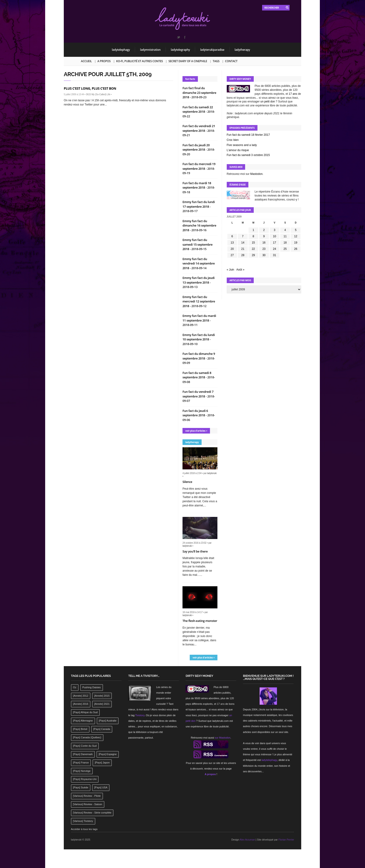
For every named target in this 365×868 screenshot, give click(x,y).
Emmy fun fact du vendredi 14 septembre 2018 (199, 263)
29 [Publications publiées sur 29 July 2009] (253, 255)
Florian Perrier (286, 840)
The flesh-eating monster (200, 621)
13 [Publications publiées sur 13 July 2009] (232, 243)
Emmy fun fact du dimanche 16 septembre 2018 (199, 225)
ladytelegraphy (180, 50)
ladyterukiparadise (212, 50)
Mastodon (256, 174)
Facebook (185, 37)
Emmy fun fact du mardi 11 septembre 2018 (199, 318)
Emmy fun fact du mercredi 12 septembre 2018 (199, 301)
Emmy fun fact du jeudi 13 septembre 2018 (199, 280)
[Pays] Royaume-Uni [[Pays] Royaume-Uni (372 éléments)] (85, 779)
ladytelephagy (121, 50)
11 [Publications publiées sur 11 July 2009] (285, 236)
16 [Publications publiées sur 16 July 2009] (264, 243)
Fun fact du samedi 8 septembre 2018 (197, 375)
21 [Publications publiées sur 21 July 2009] (243, 249)
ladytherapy (242, 50)
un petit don (268, 102)
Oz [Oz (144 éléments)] (75, 687)
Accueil (86, 61)
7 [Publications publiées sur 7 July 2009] (243, 236)
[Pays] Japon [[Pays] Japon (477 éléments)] (102, 763)
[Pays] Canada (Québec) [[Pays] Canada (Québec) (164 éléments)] (87, 737)
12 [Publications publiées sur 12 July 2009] (296, 236)
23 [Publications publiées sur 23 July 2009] (264, 249)
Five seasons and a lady (242, 145)
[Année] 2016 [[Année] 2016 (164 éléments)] (81, 704)
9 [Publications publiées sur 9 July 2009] (264, 236)
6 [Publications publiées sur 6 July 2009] (232, 236)
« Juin (230, 270)
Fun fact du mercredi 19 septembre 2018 (199, 166)
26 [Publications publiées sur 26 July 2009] (296, 249)
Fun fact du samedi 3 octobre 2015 (248, 155)
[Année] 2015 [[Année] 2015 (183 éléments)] (102, 696)
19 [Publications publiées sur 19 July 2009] (296, 243)
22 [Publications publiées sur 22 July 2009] (253, 249)
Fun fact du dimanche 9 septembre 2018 (199, 356)
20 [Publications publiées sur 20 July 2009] (232, 249)
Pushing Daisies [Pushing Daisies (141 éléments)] (92, 687)
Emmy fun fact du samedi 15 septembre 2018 (198, 244)
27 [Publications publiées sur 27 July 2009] (232, 255)
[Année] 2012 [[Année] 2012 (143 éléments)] (81, 696)
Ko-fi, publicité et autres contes (140, 61)
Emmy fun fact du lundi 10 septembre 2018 (199, 337)
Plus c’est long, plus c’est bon (90, 88)
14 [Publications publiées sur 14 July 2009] (243, 243)
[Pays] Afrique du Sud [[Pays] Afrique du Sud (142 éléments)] (85, 712)
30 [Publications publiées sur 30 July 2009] (264, 255)
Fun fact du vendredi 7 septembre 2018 (198, 394)
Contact (231, 61)
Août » (240, 270)
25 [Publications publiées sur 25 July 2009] (285, 249)
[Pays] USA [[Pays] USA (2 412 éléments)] (101, 787)
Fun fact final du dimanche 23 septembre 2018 (199, 93)
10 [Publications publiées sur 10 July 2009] (275, 236)
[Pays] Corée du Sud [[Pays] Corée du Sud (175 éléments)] (85, 746)
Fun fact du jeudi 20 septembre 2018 (196, 147)
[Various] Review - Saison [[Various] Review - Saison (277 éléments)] (88, 804)
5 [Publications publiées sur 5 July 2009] (296, 230)
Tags (216, 61)
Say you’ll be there (195, 551)
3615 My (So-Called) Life (98, 94)
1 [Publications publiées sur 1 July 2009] (253, 230)
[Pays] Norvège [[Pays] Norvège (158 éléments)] (82, 771)
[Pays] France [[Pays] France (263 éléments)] (81, 763)
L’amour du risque (238, 150)
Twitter (178, 37)
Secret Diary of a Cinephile (188, 61)
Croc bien (233, 140)
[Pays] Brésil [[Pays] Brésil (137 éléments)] (80, 729)
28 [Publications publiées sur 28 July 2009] (243, 255)
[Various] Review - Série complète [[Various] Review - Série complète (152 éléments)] (92, 813)
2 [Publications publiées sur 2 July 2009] (264, 230)
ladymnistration (150, 50)
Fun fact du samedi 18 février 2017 (248, 135)
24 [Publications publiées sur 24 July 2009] (275, 249)
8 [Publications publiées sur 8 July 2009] (253, 236)
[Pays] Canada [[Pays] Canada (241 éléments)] (102, 729)
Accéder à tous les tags (84, 829)
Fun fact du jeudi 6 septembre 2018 (195, 413)
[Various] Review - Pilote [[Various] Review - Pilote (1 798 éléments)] (87, 796)
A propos (104, 61)
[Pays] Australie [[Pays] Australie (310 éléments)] (108, 721)
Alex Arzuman (247, 840)
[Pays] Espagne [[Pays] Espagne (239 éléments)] (108, 754)
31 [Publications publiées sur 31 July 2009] (275, 255)
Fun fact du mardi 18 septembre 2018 (197, 185)
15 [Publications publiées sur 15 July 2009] (253, 243)
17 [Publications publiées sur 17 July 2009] (275, 243)
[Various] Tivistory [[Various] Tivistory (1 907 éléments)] (83, 821)
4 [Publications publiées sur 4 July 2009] (285, 230)
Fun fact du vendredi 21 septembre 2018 (199, 128)
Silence (187, 482)
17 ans (293, 94)
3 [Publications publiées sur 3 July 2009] (275, 230)
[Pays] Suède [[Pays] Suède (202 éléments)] (81, 787)
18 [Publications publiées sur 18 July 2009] (285, 243)
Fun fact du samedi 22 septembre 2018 (198, 109)
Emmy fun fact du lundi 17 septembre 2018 (199, 204)
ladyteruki (212, 473)
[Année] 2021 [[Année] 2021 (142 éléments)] (102, 704)
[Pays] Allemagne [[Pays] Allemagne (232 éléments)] (83, 721)
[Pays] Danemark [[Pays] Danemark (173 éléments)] (83, 754)
